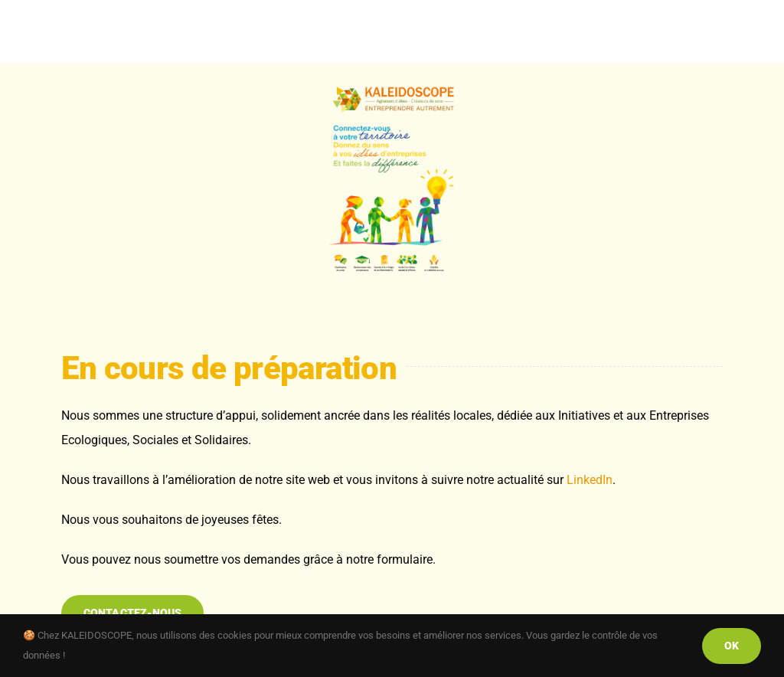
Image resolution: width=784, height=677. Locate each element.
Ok (732, 646)
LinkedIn (590, 480)
